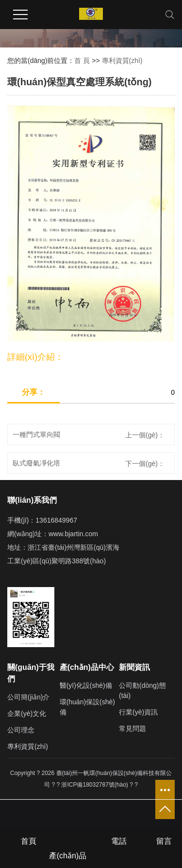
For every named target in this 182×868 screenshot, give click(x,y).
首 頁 (82, 61)
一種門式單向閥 (36, 434)
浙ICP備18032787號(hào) (94, 785)
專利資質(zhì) (122, 61)
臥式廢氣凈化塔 (36, 463)
